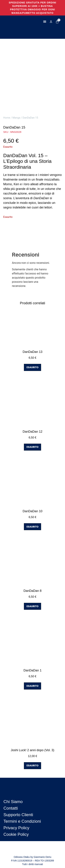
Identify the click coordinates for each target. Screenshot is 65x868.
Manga (16, 118)
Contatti (11, 808)
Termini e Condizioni (22, 821)
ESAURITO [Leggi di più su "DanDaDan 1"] (32, 686)
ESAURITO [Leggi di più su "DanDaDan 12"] (32, 447)
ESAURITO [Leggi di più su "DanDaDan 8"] (32, 606)
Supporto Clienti (18, 815)
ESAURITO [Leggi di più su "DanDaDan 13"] (32, 367)
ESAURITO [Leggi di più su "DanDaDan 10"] (32, 527)
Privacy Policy (16, 828)
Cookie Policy (16, 834)
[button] (45, 22)
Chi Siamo (13, 802)
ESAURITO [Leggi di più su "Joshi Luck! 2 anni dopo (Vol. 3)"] (32, 765)
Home (7, 118)
